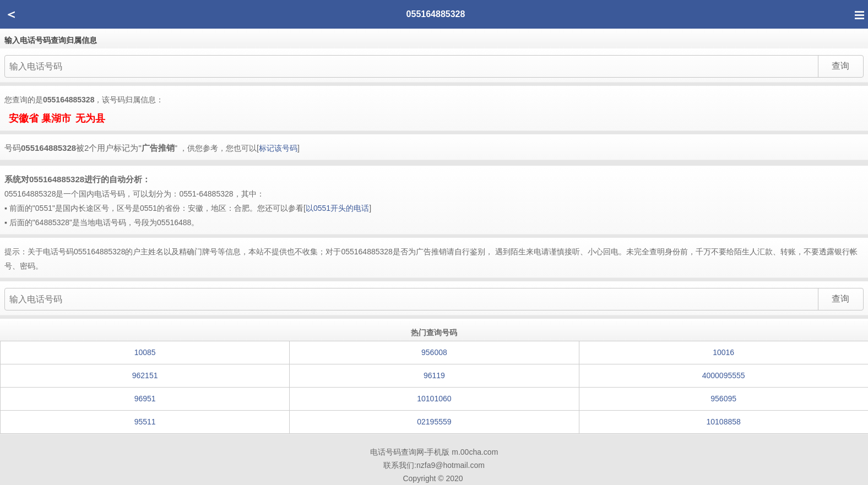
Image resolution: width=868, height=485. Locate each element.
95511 (145, 422)
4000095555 (724, 375)
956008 (434, 352)
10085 (145, 352)
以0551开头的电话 (337, 208)
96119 (434, 375)
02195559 (434, 422)
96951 (145, 399)
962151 (145, 375)
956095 (723, 399)
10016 (723, 352)
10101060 (434, 399)
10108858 (724, 422)
